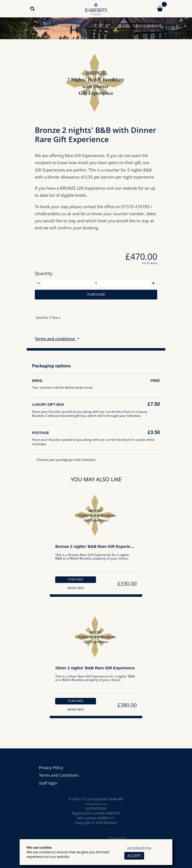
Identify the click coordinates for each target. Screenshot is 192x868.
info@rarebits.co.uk (96, 804)
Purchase (96, 295)
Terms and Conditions (59, 775)
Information (139, 848)
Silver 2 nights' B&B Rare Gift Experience (96, 672)
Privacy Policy (52, 767)
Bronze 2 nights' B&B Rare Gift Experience (97, 549)
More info (75, 591)
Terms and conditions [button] (56, 340)
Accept (133, 856)
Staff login (48, 783)
